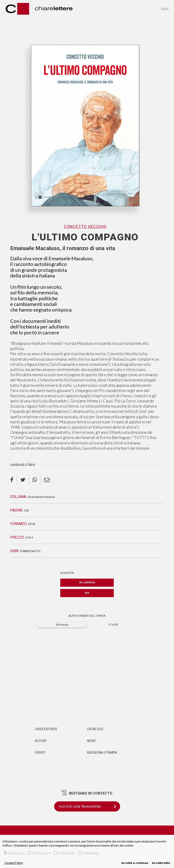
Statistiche (64, 853)
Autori (41, 741)
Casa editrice (46, 729)
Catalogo (95, 729)
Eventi (40, 753)
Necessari (14, 853)
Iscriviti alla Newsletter (89, 806)
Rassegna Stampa (102, 753)
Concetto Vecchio (85, 226)
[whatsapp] (35, 480)
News (91, 741)
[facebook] (14, 480)
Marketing (89, 853)
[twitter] (23, 480)
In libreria (87, 583)
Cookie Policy (14, 863)
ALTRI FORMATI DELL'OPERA (87, 616)
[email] (47, 480)
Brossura (62, 625)
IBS (87, 593)
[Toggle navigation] (165, 9)
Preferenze (39, 853)
